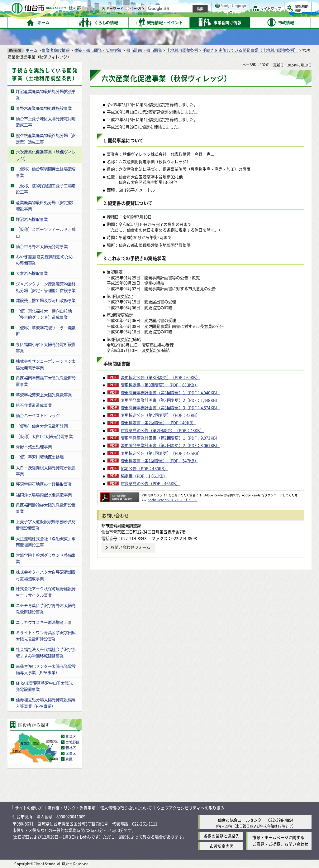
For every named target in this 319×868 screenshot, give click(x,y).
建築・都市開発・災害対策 (98, 50)
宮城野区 (72, 742)
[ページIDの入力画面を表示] (192, 22)
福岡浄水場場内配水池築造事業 (44, 495)
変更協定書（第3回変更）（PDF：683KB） (160, 385)
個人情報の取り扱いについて (126, 808)
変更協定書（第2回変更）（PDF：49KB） (159, 423)
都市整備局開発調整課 (121, 525)
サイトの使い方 (29, 808)
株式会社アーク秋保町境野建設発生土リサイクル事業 (46, 592)
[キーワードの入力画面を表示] (168, 22)
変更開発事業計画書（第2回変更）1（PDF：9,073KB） (170, 438)
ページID (200, 22)
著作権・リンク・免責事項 (72, 808)
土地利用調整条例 (182, 50)
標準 (249, 7)
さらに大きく (260, 14)
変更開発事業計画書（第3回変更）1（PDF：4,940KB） (170, 392)
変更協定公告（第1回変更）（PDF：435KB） (162, 453)
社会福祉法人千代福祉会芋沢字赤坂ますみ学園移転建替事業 (46, 652)
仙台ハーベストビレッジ (38, 415)
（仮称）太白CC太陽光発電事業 (44, 436)
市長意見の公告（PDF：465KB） (150, 483)
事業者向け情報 (56, 50)
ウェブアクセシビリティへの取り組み (191, 808)
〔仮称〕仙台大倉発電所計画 (42, 426)
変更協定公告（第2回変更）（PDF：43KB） (160, 415)
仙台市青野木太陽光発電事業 (42, 246)
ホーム (31, 50)
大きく (240, 14)
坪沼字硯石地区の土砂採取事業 (44, 484)
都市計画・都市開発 (144, 50)
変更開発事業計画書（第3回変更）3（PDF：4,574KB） (170, 408)
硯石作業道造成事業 (34, 405)
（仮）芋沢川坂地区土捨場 (40, 457)
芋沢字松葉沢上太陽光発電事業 (44, 395)
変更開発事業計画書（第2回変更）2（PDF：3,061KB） (170, 446)
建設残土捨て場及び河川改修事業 (46, 301)
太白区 (71, 754)
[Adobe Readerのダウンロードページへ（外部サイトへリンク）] (120, 495)
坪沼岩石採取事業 (32, 219)
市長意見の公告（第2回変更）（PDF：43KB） (162, 430)
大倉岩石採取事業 (32, 273)
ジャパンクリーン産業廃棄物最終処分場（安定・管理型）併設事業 (46, 287)
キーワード (177, 22)
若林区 (71, 748)
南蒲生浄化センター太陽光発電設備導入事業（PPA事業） (46, 669)
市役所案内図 (222, 846)
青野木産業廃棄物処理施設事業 (44, 108)
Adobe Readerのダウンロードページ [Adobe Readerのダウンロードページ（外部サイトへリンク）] (172, 500)
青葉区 (71, 737)
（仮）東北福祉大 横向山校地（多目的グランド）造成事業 (44, 314)
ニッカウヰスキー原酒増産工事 (44, 622)
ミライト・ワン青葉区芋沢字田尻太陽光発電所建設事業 (46, 636)
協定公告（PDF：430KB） (145, 468)
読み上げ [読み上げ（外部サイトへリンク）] (205, 6)
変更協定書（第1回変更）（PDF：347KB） (160, 461)
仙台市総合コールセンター (242, 820)
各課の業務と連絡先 (222, 836)
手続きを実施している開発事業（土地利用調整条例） (250, 50)
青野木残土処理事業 (34, 446)
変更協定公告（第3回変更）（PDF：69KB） (160, 377)
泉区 (69, 759)
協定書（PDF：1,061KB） (144, 476)
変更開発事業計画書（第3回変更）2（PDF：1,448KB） (170, 400)
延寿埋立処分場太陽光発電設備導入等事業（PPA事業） (46, 703)
